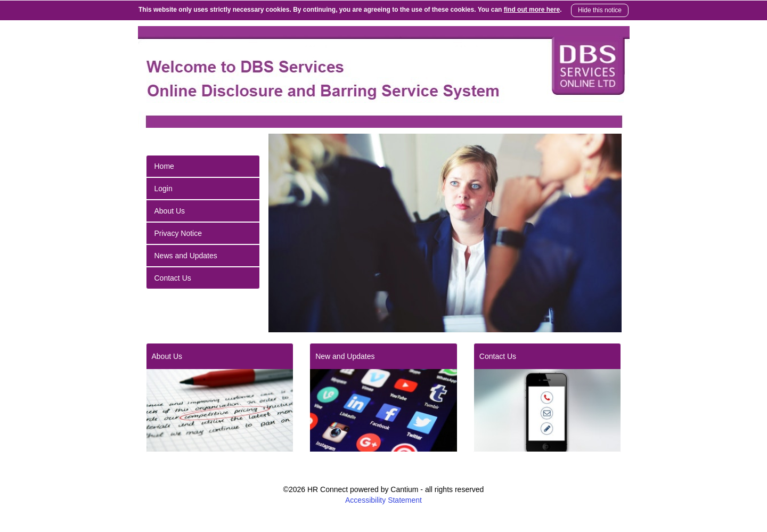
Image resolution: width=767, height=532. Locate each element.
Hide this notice (600, 10)
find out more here (532, 10)
